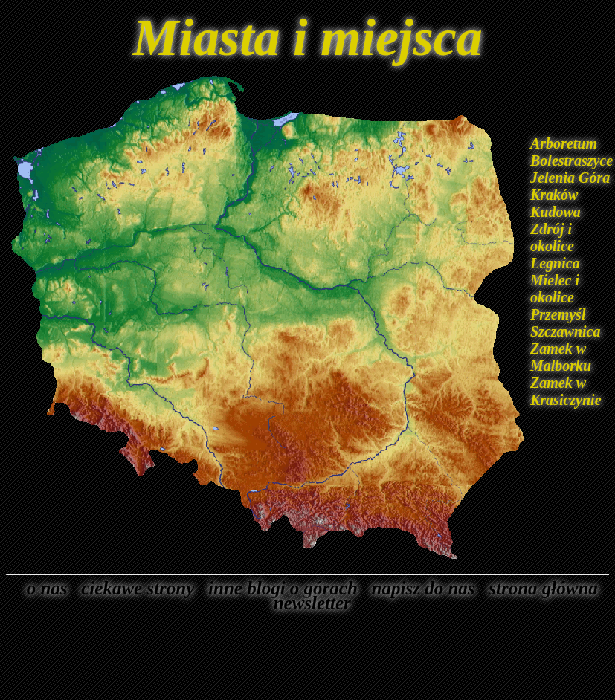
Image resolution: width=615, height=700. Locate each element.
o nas (42, 588)
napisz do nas (418, 588)
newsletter (307, 603)
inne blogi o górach (278, 588)
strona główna (539, 588)
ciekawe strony (133, 588)
